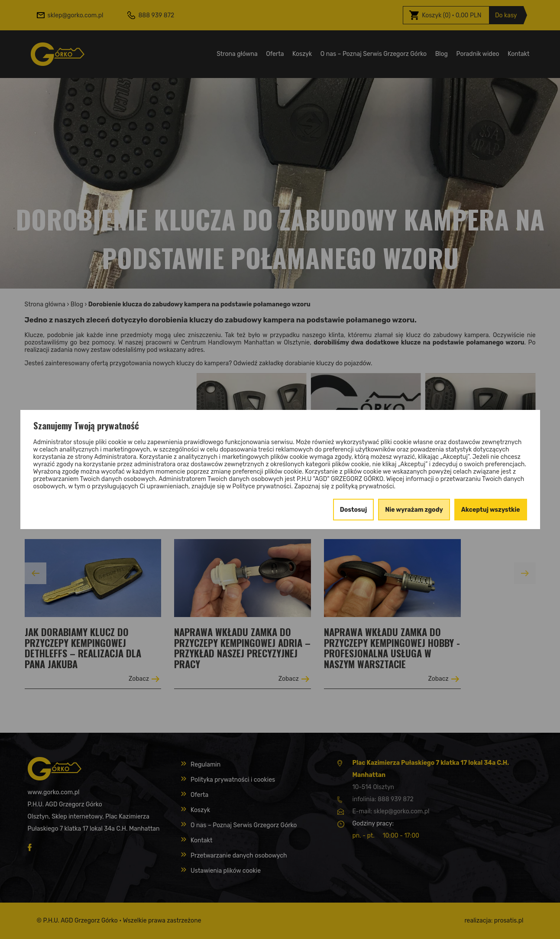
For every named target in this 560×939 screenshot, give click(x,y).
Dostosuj (354, 510)
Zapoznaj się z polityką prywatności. (345, 486)
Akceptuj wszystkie (491, 510)
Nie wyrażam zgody (414, 510)
